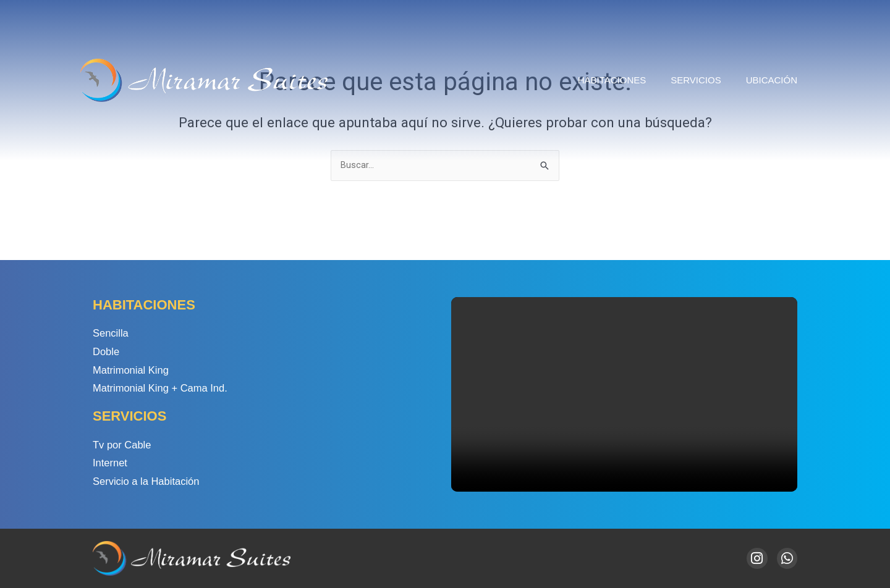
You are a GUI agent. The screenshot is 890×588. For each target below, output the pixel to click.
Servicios (696, 80)
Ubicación (772, 80)
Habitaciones (612, 80)
